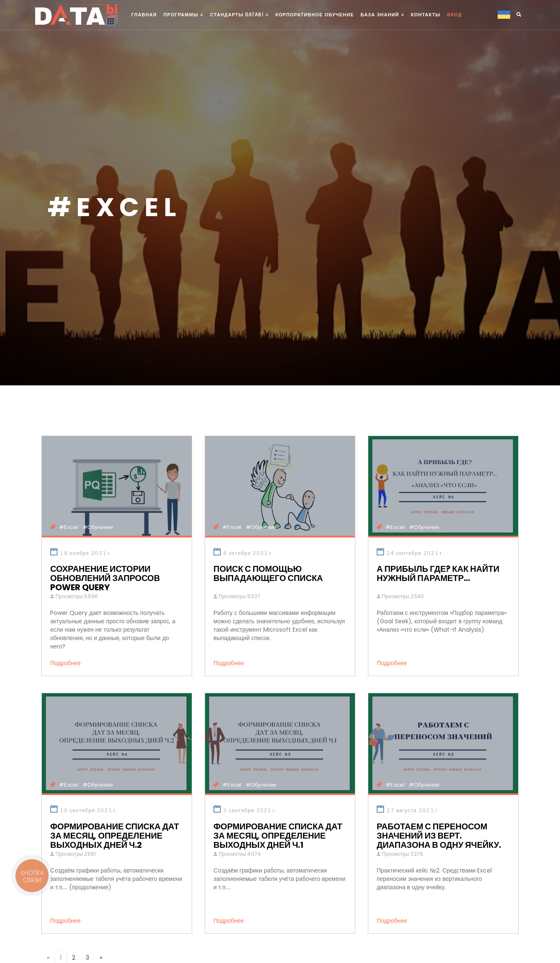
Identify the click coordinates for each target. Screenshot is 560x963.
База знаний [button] (383, 15)
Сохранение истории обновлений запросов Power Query (105, 578)
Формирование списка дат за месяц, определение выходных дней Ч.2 (115, 836)
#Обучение (98, 527)
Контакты (426, 15)
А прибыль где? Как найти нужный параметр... (438, 573)
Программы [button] (184, 15)
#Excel (69, 527)
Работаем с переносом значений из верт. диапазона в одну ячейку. (439, 836)
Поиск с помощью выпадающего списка (268, 573)
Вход (454, 15)
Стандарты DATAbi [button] (239, 15)
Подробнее (68, 663)
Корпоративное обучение (315, 15)
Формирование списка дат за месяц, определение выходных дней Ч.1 (278, 836)
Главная (144, 15)
